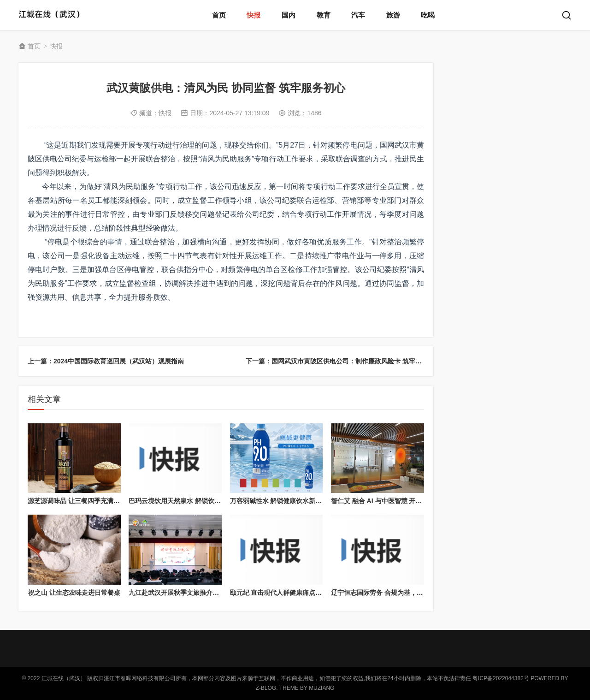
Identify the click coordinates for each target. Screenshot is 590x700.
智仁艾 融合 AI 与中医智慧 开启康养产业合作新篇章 (406, 501)
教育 (324, 15)
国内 (289, 15)
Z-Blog (266, 688)
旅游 (393, 15)
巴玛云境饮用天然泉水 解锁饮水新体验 (184, 501)
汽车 (358, 15)
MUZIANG (322, 688)
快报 (254, 15)
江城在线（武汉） (52, 15)
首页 (219, 15)
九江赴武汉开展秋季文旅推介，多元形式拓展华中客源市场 (212, 593)
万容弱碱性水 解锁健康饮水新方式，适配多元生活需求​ (308, 501)
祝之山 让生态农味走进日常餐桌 (74, 593)
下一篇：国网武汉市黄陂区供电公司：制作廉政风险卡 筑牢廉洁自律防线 (350, 361)
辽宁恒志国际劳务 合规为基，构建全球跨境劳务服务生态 (413, 593)
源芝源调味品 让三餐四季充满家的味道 (83, 501)
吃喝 (428, 15)
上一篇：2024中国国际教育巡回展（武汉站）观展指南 (106, 361)
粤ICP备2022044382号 (501, 678)
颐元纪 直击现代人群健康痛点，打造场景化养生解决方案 (312, 593)
